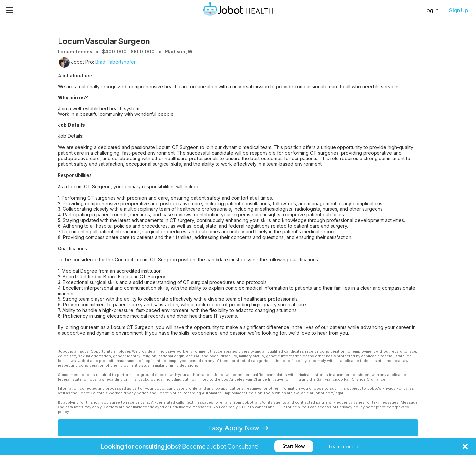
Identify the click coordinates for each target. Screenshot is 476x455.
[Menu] (10, 10)
